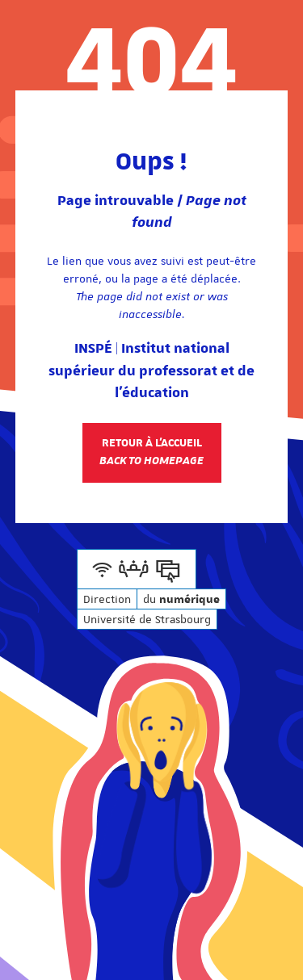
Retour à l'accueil (151, 452)
